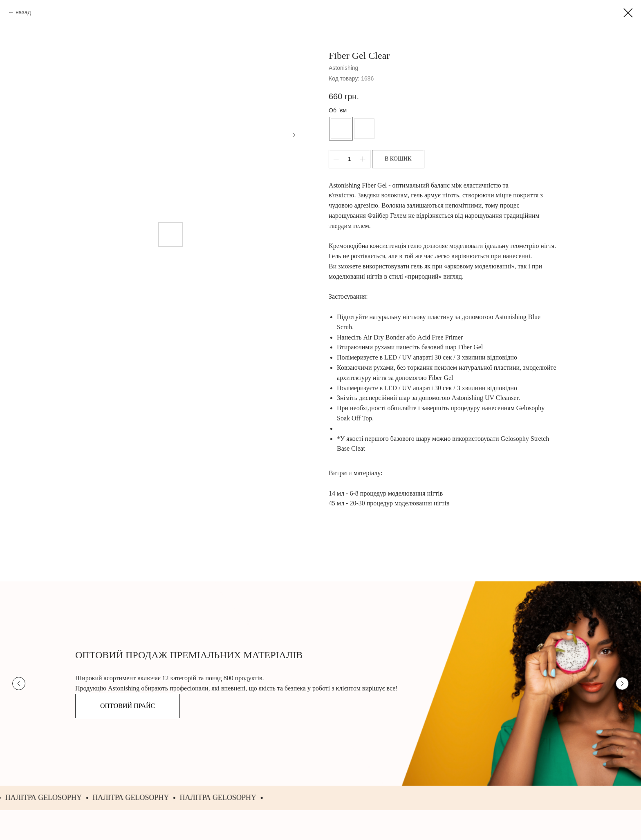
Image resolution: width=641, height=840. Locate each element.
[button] (128, 706)
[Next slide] (622, 684)
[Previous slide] (19, 684)
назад (23, 12)
